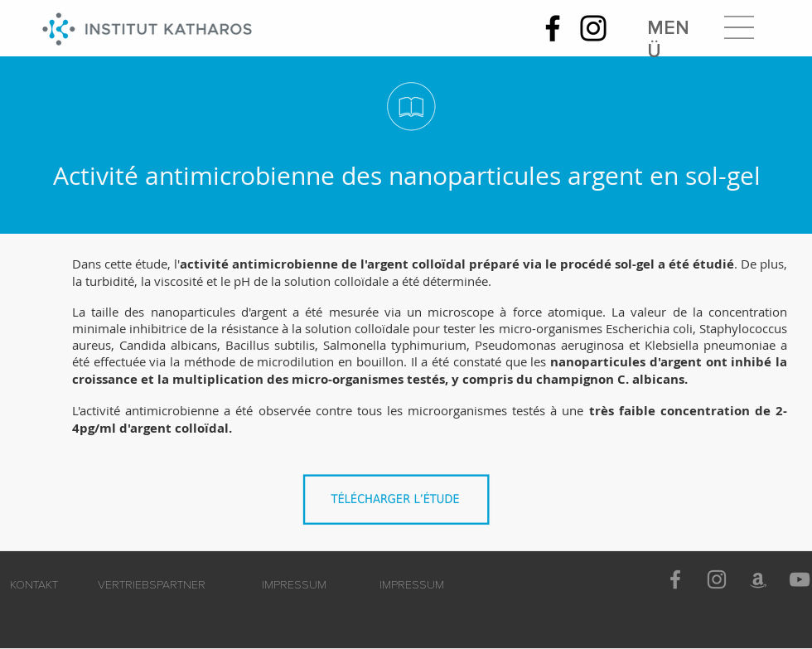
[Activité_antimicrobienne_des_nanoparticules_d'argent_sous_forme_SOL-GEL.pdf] (400, 505)
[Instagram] (593, 28)
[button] (739, 27)
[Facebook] (553, 28)
